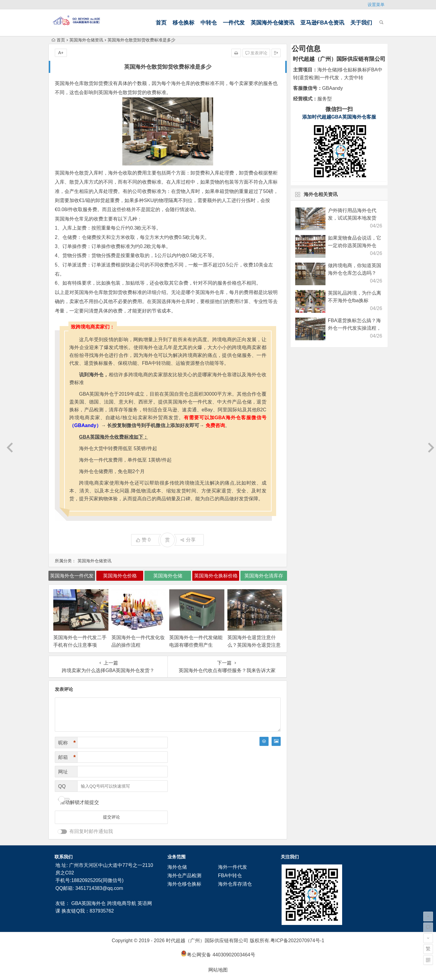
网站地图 (218, 970)
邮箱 (67, 757)
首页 (161, 23)
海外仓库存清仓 (235, 884)
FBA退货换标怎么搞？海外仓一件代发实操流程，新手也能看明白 (355, 328)
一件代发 (234, 23)
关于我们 (361, 23)
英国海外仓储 (168, 576)
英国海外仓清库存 (264, 576)
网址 (63, 772)
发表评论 (256, 53)
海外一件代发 (233, 867)
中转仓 (209, 23)
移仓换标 (183, 23)
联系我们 (64, 857)
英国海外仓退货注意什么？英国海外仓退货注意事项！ (254, 645)
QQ (62, 786)
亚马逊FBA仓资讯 (322, 23)
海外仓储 (177, 867)
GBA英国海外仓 (88, 903)
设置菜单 (376, 5)
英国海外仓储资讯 (272, 23)
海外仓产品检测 (184, 875)
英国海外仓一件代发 (72, 576)
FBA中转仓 (230, 875)
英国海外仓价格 (120, 576)
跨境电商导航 (122, 903)
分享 (188, 540)
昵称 (67, 743)
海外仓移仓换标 (184, 884)
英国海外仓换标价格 (216, 576)
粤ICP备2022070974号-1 (297, 941)
